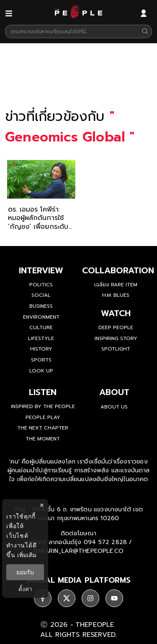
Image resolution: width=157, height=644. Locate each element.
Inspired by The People (43, 406)
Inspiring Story (116, 338)
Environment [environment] (41, 317)
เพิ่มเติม (27, 555)
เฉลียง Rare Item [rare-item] (116, 285)
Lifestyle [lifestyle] (41, 338)
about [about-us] (114, 392)
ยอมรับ (25, 572)
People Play (43, 417)
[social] (43, 598)
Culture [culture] (41, 327)
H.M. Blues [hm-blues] (116, 295)
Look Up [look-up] (41, 371)
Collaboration (118, 270)
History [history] (41, 349)
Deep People (116, 327)
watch (116, 313)
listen (43, 392)
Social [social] (41, 295)
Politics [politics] (41, 285)
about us (114, 407)
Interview (41, 270)
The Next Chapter (43, 428)
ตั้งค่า (25, 589)
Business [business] (41, 306)
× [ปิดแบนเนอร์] (42, 505)
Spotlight (116, 349)
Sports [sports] (41, 360)
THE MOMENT (43, 439)
